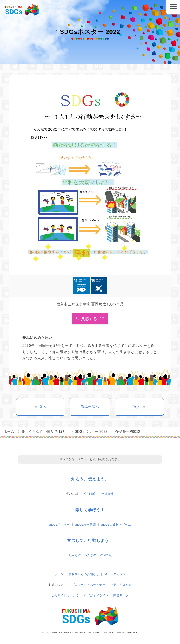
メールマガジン (115, 574)
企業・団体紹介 (121, 585)
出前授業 (108, 494)
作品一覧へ (90, 407)
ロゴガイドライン (96, 595)
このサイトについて (65, 595)
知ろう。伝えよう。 (90, 479)
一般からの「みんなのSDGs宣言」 (90, 555)
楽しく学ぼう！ (90, 510)
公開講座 (90, 494)
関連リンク (121, 595)
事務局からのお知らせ (84, 574)
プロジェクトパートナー (89, 585)
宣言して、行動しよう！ (90, 540)
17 (102, 319)
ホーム (59, 574)
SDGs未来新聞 (85, 525)
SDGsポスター (59, 525)
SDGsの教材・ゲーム (116, 525)
